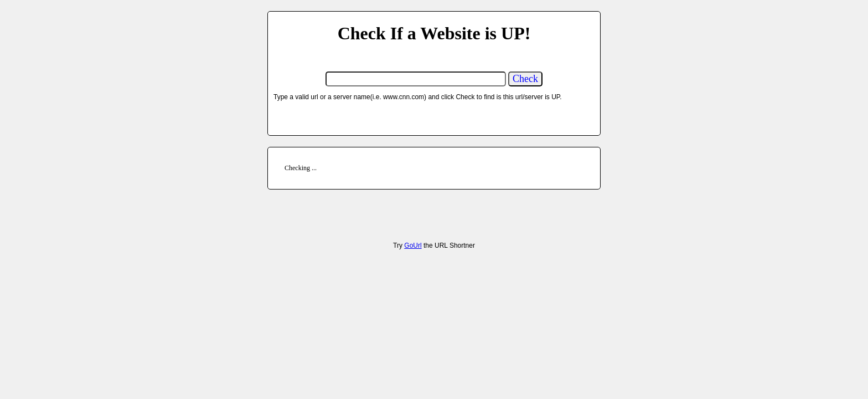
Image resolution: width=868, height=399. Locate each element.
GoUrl (413, 245)
